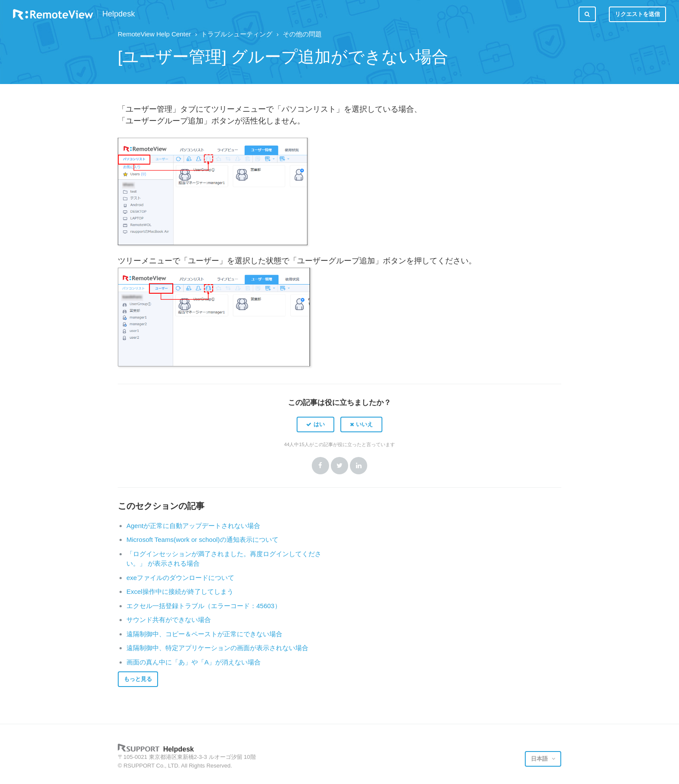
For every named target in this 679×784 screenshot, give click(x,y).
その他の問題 (302, 34)
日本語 (540, 759)
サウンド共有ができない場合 (169, 620)
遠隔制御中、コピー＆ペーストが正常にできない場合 (204, 634)
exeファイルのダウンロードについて (180, 578)
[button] (315, 424)
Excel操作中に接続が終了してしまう (180, 591)
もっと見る (138, 679)
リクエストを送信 (637, 14)
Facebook (320, 466)
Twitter (339, 466)
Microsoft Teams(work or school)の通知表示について (202, 539)
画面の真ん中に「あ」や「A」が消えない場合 (194, 662)
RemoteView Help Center (154, 34)
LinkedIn (359, 466)
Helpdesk (118, 14)
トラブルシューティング (237, 34)
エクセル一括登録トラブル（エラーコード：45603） (204, 606)
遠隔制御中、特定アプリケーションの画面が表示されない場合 (217, 648)
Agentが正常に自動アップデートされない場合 (193, 526)
